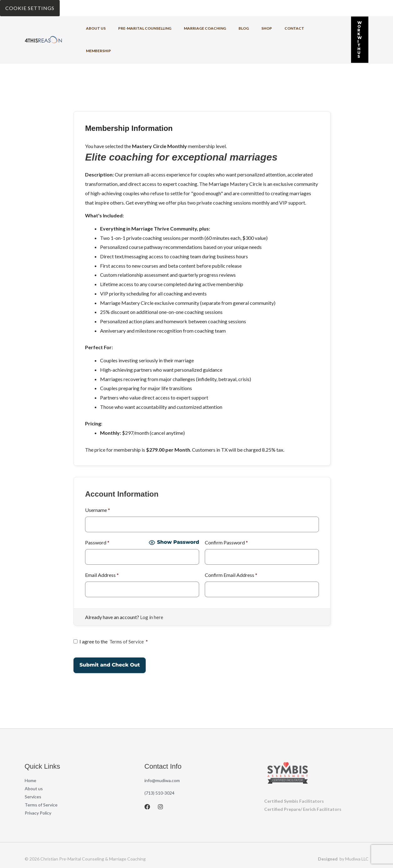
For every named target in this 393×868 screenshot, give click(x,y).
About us (94, 27)
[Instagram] (160, 782)
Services (33, 772)
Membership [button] (297, 27)
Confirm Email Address (231, 551)
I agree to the (111, 617)
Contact (267, 27)
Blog (227, 27)
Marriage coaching (193, 27)
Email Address (102, 551)
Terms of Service (127, 617)
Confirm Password (226, 518)
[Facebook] (147, 782)
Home (30, 756)
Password (97, 518)
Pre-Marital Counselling (138, 27)
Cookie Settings (30, 8)
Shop (244, 27)
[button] (347, 27)
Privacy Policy (38, 789)
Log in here (152, 593)
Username (98, 486)
